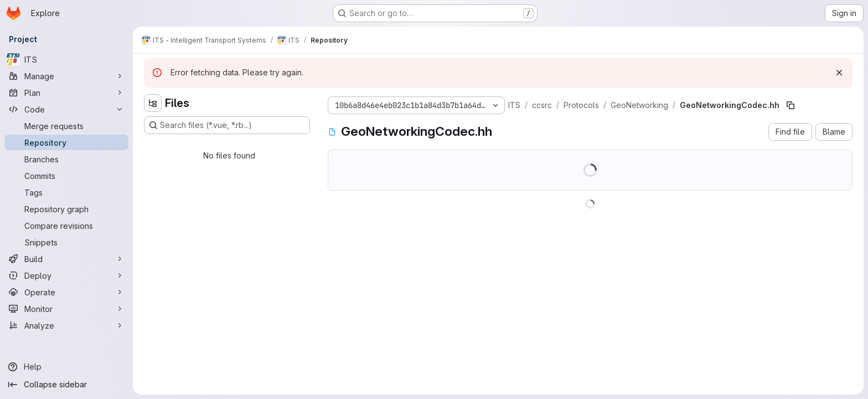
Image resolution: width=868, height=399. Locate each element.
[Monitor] (66, 309)
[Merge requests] (66, 126)
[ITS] (66, 59)
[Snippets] (66, 242)
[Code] (66, 109)
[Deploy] (66, 275)
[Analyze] (66, 325)
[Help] (66, 367)
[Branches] (66, 159)
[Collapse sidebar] (66, 385)
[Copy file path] (790, 105)
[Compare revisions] (66, 226)
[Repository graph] (66, 209)
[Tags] (66, 192)
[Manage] (66, 76)
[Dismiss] (839, 73)
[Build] (66, 259)
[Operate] (66, 292)
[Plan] (66, 93)
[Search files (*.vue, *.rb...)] (227, 125)
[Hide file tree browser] (153, 103)
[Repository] (66, 142)
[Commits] (66, 176)
